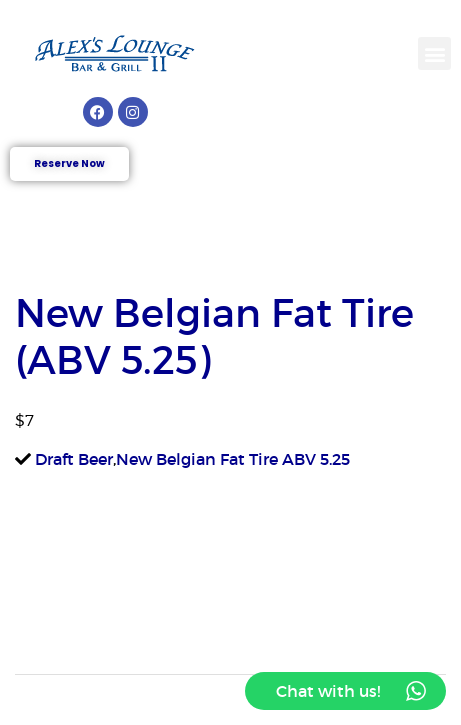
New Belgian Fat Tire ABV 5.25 (233, 459)
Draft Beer (74, 459)
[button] (434, 53)
